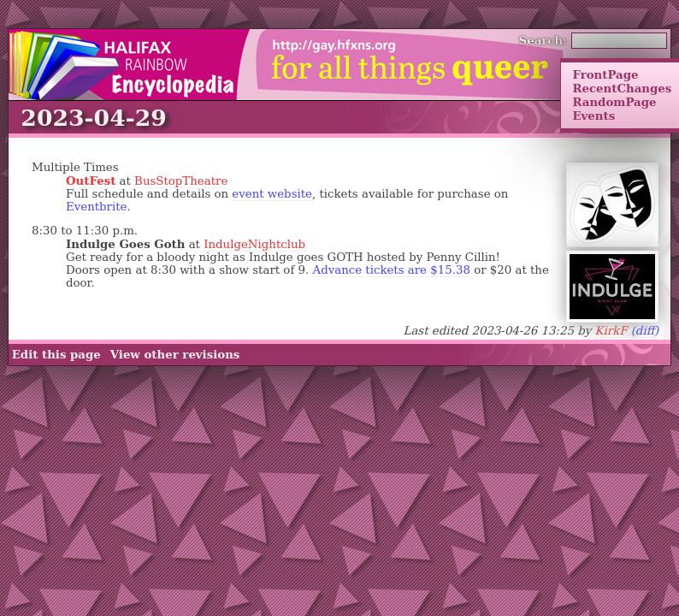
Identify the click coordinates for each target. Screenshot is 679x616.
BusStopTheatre (181, 181)
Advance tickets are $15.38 (392, 270)
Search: (543, 40)
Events (593, 115)
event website (272, 194)
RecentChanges (622, 88)
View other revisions (175, 355)
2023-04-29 (94, 118)
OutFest (91, 181)
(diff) (645, 331)
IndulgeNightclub (254, 244)
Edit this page (56, 355)
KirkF (611, 331)
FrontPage (605, 74)
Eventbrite (97, 207)
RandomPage (614, 102)
